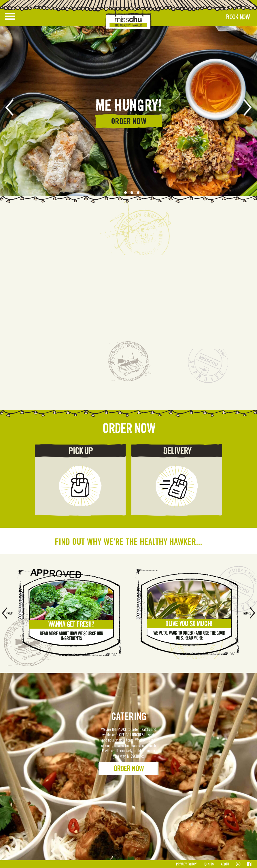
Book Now (238, 17)
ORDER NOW (128, 121)
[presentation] (14, 107)
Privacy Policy (186, 864)
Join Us (209, 864)
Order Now (129, 769)
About (225, 864)
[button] (119, 193)
